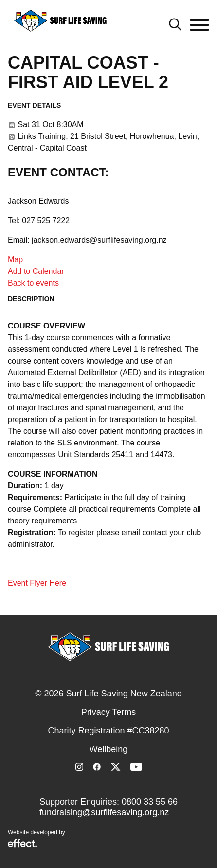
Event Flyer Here (37, 583)
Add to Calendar (36, 271)
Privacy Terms (109, 712)
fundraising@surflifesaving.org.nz (104, 812)
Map (15, 260)
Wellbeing (109, 749)
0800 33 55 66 (150, 802)
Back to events (33, 283)
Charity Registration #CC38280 (108, 731)
